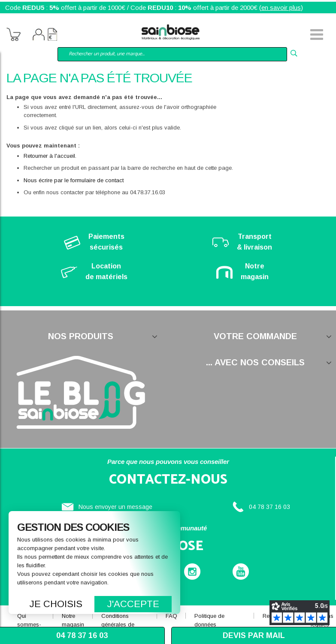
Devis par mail (254, 635)
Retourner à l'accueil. (50, 156)
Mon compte (39, 36)
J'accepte (133, 604)
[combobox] (172, 54)
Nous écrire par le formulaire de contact (74, 180)
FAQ (171, 616)
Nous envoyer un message (115, 507)
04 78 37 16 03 (269, 507)
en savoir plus (281, 8)
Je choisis (56, 604)
